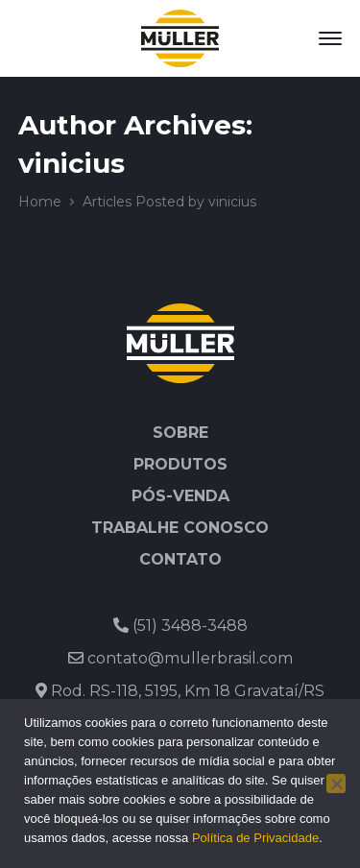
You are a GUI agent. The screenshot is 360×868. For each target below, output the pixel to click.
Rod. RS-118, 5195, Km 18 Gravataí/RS (180, 691)
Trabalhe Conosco (180, 528)
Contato (180, 559)
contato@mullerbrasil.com (180, 658)
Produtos (180, 464)
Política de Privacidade (255, 838)
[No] (336, 784)
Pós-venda (180, 496)
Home (40, 202)
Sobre (180, 433)
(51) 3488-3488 (180, 626)
